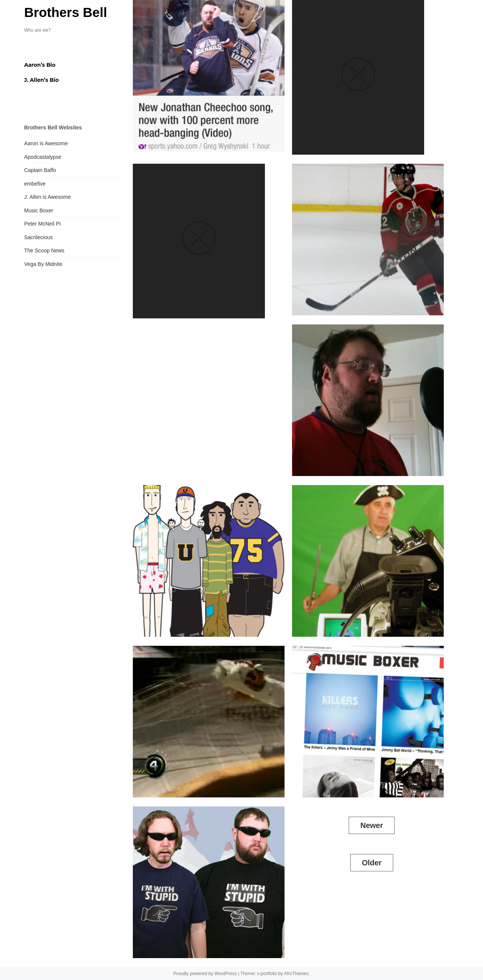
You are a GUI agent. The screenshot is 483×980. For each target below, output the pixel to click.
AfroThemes (296, 974)
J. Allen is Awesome (47, 197)
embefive (35, 184)
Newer (372, 825)
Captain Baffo (40, 170)
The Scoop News (44, 250)
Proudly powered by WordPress (205, 974)
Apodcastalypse (43, 157)
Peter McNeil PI (42, 224)
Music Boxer (39, 210)
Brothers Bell (66, 12)
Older (372, 863)
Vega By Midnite (43, 264)
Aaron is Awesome (46, 143)
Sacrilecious (38, 237)
